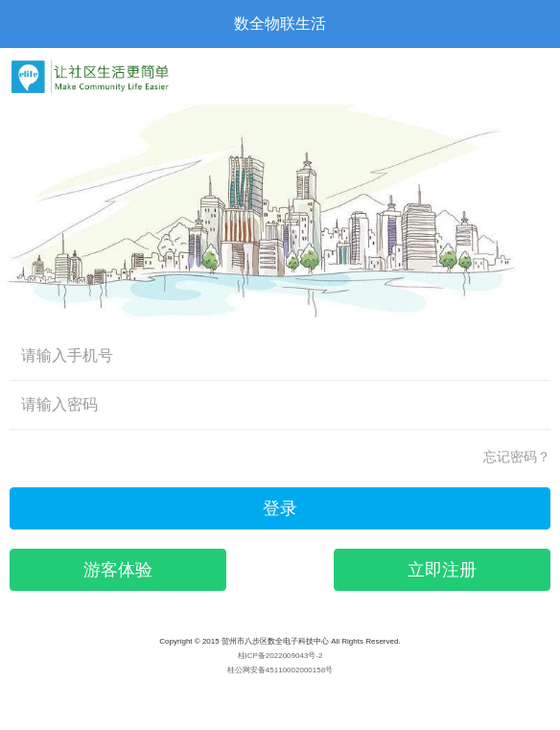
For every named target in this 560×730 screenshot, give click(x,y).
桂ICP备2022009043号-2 (280, 656)
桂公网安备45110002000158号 (280, 670)
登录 (280, 508)
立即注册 (442, 570)
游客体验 (118, 570)
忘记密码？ (517, 457)
